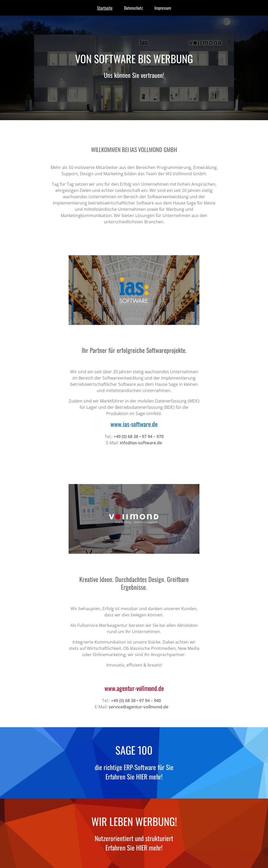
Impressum (163, 8)
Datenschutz (133, 8)
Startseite (105, 8)
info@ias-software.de (141, 443)
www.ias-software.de (134, 424)
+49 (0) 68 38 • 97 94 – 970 (139, 436)
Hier (142, 776)
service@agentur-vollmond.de (138, 707)
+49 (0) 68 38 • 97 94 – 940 (136, 701)
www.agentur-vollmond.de (134, 688)
